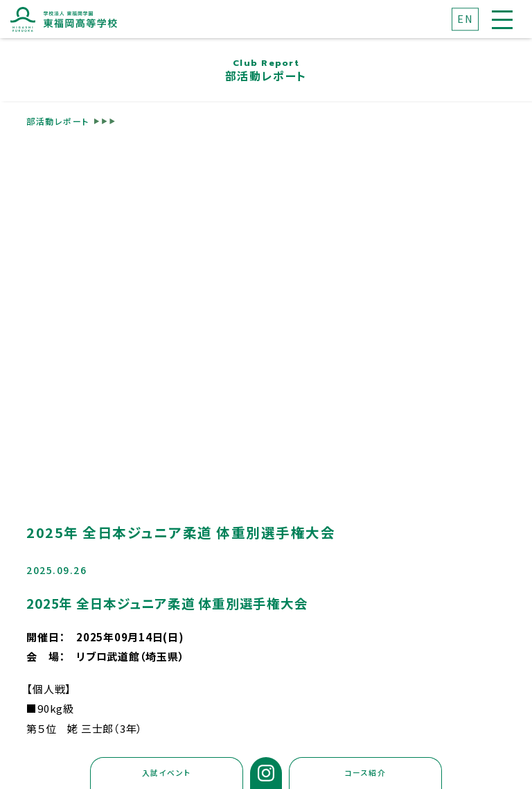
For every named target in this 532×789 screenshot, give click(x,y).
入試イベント (167, 773)
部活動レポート (57, 120)
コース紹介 (366, 773)
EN (465, 18)
